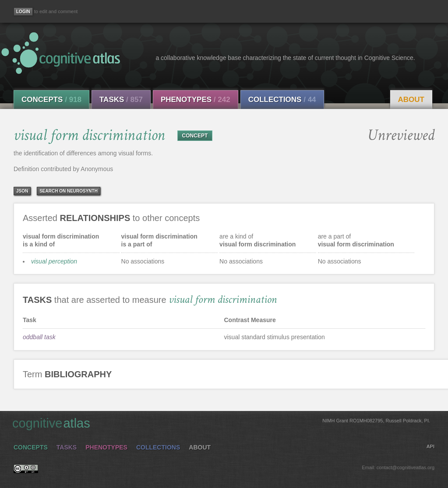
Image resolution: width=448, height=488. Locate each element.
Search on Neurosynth (69, 191)
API (430, 446)
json (22, 191)
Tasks (121, 100)
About (411, 100)
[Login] (23, 12)
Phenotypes (196, 100)
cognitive (221, 423)
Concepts (51, 100)
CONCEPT (195, 136)
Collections (282, 100)
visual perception (54, 261)
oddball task (39, 337)
